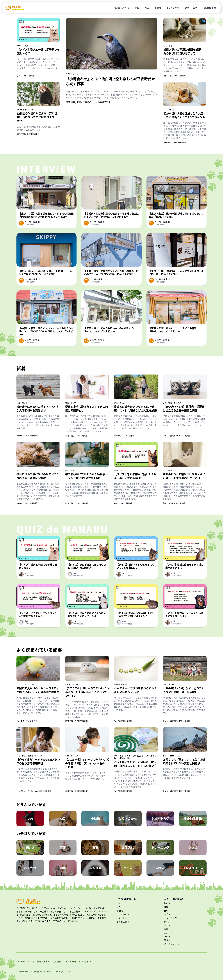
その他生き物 (209, 8)
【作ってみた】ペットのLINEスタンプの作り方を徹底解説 (38, 761)
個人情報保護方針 (41, 961)
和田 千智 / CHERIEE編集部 (175, 75)
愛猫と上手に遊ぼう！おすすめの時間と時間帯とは (87, 408)
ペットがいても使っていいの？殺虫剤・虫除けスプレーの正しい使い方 (135, 764)
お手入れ (168, 914)
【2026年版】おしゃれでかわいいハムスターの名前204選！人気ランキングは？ (87, 692)
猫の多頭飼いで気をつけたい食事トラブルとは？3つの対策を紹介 (87, 476)
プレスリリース (171, 944)
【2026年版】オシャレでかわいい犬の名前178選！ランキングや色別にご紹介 (87, 763)
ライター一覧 (70, 961)
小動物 (158, 8)
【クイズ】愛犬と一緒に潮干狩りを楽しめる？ (38, 51)
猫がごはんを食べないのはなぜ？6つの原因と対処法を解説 (37, 476)
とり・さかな (173, 8)
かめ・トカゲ (191, 8)
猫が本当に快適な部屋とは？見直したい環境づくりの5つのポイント (184, 115)
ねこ (147, 8)
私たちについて (122, 8)
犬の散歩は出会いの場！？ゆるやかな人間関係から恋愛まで (38, 408)
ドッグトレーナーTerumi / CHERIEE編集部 (34, 791)
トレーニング (170, 918)
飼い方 (172, 110)
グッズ (172, 46)
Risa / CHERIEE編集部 (123, 721)
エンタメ (177, 403)
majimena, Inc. (65, 971)
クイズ (25, 46)
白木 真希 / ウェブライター (28, 721)
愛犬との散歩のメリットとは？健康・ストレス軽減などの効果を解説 (135, 408)
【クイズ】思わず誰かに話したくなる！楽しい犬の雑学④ (135, 476)
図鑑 (166, 929)
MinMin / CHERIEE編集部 (27, 436)
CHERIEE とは (23, 961)
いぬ (137, 8)
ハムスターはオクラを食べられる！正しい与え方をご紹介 (135, 690)
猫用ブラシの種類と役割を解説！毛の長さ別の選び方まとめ (183, 51)
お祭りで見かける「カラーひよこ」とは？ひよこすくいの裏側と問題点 (38, 690)
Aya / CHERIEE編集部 (123, 503)
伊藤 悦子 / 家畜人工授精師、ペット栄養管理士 (88, 102)
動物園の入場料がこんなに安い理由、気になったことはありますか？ (37, 117)
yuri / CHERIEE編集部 (26, 75)
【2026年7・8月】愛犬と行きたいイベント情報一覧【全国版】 (184, 690)
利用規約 (57, 961)
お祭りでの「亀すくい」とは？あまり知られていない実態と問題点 (184, 761)
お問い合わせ (85, 961)
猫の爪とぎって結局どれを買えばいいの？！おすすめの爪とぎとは (184, 476)
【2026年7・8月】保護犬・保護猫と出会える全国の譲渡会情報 (184, 408)
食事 (73, 470)
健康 (166, 907)
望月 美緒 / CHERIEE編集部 (28, 134)
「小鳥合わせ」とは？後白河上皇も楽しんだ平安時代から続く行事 (110, 81)
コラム (33, 110)
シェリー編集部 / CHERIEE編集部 (176, 436)
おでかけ (172, 684)
